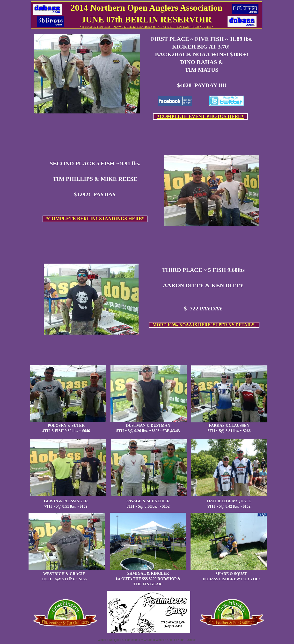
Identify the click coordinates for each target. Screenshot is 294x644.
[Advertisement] (147, 134)
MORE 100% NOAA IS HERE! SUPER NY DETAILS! (204, 325)
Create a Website (155, 640)
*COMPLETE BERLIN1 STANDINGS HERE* (95, 219)
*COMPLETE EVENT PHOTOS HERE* (200, 116)
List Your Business (184, 640)
